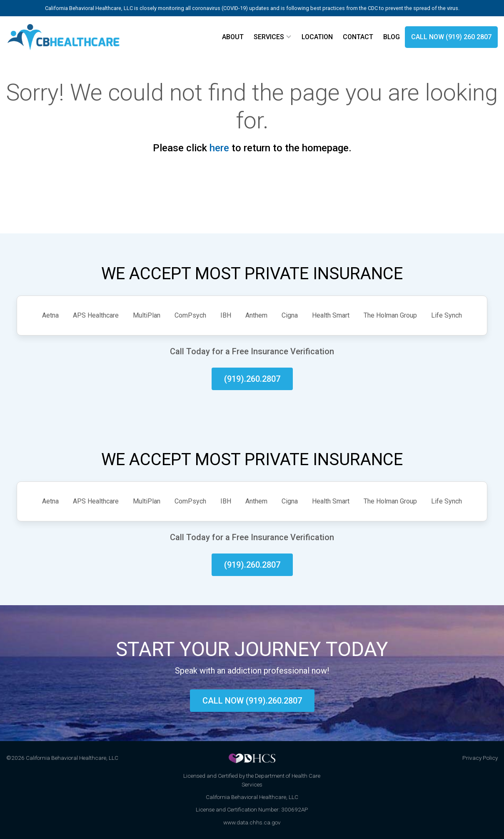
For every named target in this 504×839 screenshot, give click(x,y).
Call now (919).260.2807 (252, 701)
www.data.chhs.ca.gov (252, 822)
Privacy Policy (480, 758)
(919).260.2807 (252, 379)
